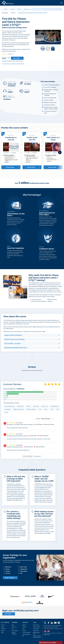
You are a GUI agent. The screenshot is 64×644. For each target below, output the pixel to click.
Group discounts (6, 61)
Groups (3, 627)
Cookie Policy (36, 631)
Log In (2, 633)
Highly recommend (18, 409)
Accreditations (15, 631)
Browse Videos (10, 167)
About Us (24, 625)
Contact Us (14, 627)
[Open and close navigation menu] (61, 3)
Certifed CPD (21, 491)
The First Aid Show (26, 633)
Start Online (17, 58)
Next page (37, 456)
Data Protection (37, 627)
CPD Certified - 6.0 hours (12, 343)
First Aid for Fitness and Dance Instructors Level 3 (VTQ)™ (33, 13)
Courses (3, 625)
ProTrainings (58, 626)
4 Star (5, 394)
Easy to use (45, 406)
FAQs (19, 9)
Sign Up (3, 631)
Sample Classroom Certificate (14, 339)
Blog (13, 625)
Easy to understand (10, 406)
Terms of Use (36, 629)
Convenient (8, 409)
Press (24, 629)
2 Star (5, 398)
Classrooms (27, 9)
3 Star (5, 396)
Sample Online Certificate (13, 335)
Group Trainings (10, 578)
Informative (20, 406)
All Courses (5, 13)
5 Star (5, 392)
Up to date (36, 406)
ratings (47, 635)
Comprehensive (55, 406)
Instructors (3, 629)
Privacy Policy (36, 625)
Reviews (13, 9)
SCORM (40, 489)
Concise (28, 406)
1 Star (5, 400)
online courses (38, 498)
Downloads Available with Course (16, 348)
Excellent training (31, 409)
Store (13, 629)
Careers (24, 631)
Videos (5, 9)
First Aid (13, 13)
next (60, 152)
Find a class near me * (18, 61)
